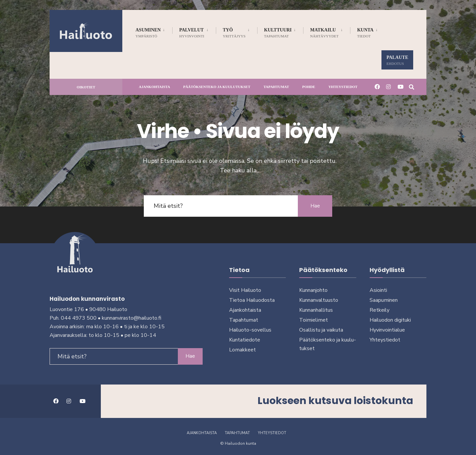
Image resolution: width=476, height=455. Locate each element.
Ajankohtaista (154, 87)
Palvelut (192, 33)
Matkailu (324, 33)
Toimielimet (314, 320)
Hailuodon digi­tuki (390, 320)
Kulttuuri (278, 33)
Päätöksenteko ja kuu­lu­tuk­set (217, 87)
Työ (234, 33)
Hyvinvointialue (387, 330)
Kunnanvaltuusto (319, 300)
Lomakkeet (242, 350)
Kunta (365, 33)
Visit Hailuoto (245, 290)
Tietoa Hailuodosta (252, 300)
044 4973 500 (79, 316)
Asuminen (148, 33)
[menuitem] (154, 32)
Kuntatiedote (245, 340)
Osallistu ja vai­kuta (321, 330)
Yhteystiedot (343, 87)
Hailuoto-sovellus (250, 330)
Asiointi (378, 290)
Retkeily (379, 310)
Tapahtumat (276, 87)
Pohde (309, 87)
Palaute (397, 60)
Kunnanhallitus (316, 310)
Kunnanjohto (313, 290)
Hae (314, 206)
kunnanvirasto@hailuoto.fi (132, 316)
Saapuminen (384, 300)
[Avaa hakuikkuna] (411, 87)
